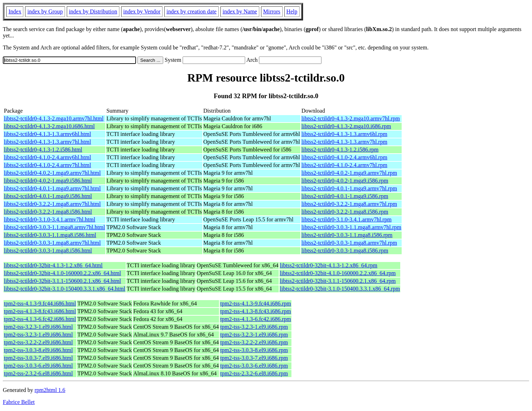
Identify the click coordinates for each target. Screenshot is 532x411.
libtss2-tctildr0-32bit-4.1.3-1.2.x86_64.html (53, 265)
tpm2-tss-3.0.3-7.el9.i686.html (38, 358)
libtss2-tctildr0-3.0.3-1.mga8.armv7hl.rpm (349, 243)
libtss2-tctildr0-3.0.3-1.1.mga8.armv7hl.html (54, 227)
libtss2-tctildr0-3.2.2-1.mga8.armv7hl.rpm (349, 204)
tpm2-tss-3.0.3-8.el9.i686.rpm (254, 350)
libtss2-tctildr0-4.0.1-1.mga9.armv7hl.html (52, 188)
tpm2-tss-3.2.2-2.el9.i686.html (38, 342)
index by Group (45, 11)
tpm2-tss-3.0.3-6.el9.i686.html (38, 366)
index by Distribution (93, 11)
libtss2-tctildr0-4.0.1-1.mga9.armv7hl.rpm (349, 188)
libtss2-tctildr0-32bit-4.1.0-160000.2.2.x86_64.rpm (338, 273)
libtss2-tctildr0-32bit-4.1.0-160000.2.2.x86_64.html (63, 273)
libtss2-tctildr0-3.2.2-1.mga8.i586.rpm (345, 212)
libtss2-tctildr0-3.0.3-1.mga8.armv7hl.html (52, 243)
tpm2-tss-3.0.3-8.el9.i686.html (38, 350)
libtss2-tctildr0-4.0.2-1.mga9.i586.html (48, 181)
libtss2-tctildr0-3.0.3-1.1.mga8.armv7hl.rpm (351, 227)
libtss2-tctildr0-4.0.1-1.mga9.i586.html (48, 196)
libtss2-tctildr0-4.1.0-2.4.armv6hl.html (48, 157)
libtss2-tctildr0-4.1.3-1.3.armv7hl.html (48, 142)
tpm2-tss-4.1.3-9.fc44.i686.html (40, 303)
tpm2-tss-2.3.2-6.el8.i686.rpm (254, 373)
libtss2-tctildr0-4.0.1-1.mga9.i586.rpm (345, 196)
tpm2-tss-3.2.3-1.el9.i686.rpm (254, 327)
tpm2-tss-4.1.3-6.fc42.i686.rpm (255, 319)
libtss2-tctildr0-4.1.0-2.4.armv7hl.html (48, 165)
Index (15, 11)
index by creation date (191, 11)
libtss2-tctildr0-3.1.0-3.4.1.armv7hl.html (50, 219)
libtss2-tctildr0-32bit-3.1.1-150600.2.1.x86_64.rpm (338, 281)
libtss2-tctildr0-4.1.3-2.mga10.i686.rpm (346, 126)
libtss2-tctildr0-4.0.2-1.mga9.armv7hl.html (52, 173)
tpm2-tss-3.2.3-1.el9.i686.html (38, 327)
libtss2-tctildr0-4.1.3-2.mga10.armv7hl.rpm (351, 118)
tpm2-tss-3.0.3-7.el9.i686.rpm (254, 358)
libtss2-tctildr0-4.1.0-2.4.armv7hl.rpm (344, 165)
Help (292, 11)
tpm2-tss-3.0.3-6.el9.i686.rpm (254, 366)
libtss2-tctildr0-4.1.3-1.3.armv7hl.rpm (344, 142)
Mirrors (272, 11)
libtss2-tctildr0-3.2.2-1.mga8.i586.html (48, 212)
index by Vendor (142, 11)
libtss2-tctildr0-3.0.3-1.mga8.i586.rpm (345, 251)
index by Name (240, 11)
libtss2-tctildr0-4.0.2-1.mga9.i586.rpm (345, 181)
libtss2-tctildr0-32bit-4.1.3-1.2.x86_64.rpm (329, 265)
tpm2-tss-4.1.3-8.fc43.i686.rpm (255, 311)
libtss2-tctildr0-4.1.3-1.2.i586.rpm (340, 150)
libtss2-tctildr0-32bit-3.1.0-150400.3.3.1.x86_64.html (65, 289)
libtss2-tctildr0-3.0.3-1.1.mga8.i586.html (50, 235)
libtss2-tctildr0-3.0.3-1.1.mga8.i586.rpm (347, 235)
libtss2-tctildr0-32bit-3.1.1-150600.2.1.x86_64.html (63, 281)
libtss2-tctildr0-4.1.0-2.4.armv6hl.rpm (344, 157)
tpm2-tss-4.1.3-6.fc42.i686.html (40, 319)
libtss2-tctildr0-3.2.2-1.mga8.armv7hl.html (52, 204)
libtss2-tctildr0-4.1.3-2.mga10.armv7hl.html (54, 118)
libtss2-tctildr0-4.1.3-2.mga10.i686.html (49, 126)
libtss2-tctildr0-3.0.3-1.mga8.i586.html (48, 251)
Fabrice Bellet (19, 402)
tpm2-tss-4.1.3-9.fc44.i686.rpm (255, 303)
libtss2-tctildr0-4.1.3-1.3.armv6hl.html (48, 134)
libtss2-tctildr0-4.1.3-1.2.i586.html (43, 150)
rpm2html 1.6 (50, 390)
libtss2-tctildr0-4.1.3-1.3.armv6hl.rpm (344, 134)
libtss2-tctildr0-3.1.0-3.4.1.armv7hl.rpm (346, 219)
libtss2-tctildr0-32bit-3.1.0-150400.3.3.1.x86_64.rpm (340, 289)
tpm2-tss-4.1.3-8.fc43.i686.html (40, 311)
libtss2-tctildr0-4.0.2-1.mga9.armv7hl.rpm (349, 173)
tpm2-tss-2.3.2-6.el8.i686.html (38, 373)
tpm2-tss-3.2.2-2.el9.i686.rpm (254, 342)
